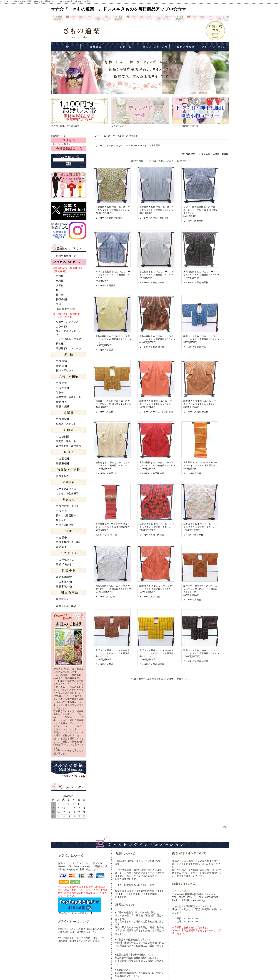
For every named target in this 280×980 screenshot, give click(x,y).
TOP (96, 136)
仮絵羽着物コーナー (67, 256)
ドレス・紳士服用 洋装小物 (185, 126)
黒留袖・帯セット (66, 424)
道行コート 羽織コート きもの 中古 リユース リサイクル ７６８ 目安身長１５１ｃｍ (156, 653)
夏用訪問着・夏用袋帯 (69, 446)
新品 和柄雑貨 (64, 577)
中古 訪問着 (63, 437)
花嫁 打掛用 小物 (66, 309)
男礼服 (60, 344)
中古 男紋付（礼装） (68, 506)
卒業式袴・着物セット (69, 397)
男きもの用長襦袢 (66, 516)
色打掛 (60, 281)
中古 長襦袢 (63, 459)
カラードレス (64, 326)
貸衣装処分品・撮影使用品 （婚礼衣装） (67, 270)
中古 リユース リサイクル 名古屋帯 (143, 146)
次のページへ (183, 161)
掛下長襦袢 (62, 299)
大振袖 (60, 285)
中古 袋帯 (61, 537)
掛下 (59, 290)
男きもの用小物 (65, 525)
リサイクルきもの (66, 489)
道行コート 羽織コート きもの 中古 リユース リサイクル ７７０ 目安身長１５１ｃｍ (200, 589)
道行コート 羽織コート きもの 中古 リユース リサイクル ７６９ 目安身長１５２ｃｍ (112, 653)
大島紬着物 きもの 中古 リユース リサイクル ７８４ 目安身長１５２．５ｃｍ (113, 339)
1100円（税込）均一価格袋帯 (65, 126)
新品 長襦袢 (63, 463)
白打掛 (60, 276)
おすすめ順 (205, 154)
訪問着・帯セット (66, 441)
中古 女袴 (61, 383)
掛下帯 (60, 295)
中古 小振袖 (63, 388)
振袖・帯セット (65, 370)
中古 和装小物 (64, 582)
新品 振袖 (61, 366)
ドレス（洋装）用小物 (69, 339)
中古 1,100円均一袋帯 (68, 542)
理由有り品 (62, 599)
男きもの (61, 520)
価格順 (216, 154)
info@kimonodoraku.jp (194, 900)
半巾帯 (60, 392)
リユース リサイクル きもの (109, 146)
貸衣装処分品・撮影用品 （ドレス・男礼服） (66, 315)
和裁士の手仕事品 (66, 606)
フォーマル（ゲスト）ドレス (71, 333)
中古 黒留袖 (63, 419)
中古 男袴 (61, 511)
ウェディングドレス (121, 126)
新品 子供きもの (65, 564)
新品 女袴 (61, 402)
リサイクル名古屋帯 (67, 493)
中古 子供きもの (65, 560)
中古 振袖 (61, 361)
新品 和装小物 (64, 586)
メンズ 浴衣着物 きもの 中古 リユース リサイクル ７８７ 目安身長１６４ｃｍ (113, 275)
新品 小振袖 (63, 406)
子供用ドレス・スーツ (69, 348)
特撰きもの (62, 476)
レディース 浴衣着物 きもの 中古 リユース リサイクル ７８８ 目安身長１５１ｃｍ (201, 210)
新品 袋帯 (61, 547)
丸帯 (59, 304)
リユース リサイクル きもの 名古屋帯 (120, 136)
